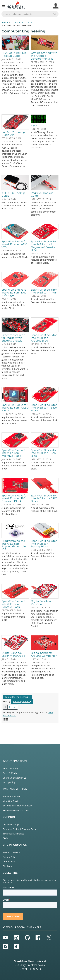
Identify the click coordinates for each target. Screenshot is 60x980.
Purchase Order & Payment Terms (20, 829)
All (15, 707)
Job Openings (10, 782)
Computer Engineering (17, 697)
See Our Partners (12, 797)
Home (5, 23)
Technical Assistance (13, 834)
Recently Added (22, 701)
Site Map (7, 866)
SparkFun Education (14, 778)
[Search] (55, 14)
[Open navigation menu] (3, 8)
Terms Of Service (12, 852)
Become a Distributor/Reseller (18, 806)
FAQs (5, 838)
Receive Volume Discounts (16, 810)
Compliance (9, 862)
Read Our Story (11, 768)
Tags (29, 23)
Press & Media (10, 773)
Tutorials (17, 23)
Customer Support (12, 824)
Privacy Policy (10, 857)
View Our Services (12, 801)
